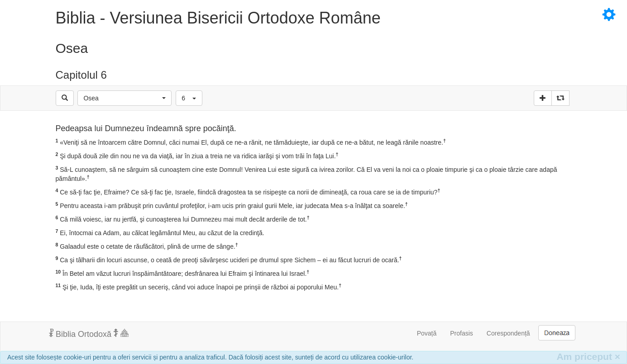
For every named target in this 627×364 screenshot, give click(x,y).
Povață (427, 333)
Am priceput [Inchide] (588, 357)
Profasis (462, 333)
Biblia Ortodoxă (89, 334)
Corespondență (508, 333)
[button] (124, 98)
